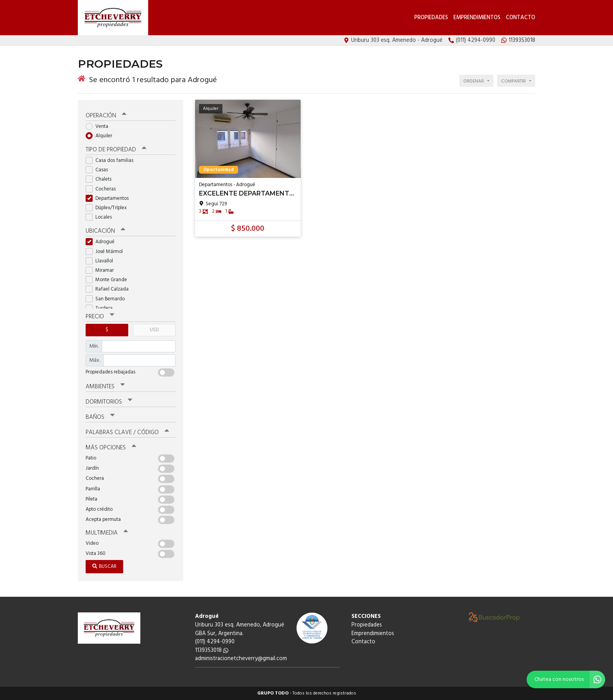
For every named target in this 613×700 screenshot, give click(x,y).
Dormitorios (109, 402)
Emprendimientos (477, 18)
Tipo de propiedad (116, 150)
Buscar (104, 566)
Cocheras (103, 189)
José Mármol (107, 252)
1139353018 (212, 651)
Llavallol (102, 261)
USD (154, 330)
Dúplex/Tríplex (109, 208)
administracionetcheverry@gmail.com (241, 659)
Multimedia (107, 533)
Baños (100, 417)
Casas (99, 170)
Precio (100, 317)
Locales (101, 217)
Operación (106, 116)
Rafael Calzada (110, 289)
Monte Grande (109, 280)
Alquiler (101, 136)
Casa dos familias (112, 161)
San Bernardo (108, 299)
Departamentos (110, 198)
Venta (99, 127)
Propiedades (431, 18)
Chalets (101, 179)
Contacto (521, 18)
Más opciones (111, 448)
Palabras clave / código (127, 433)
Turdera (102, 308)
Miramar (102, 270)
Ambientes (105, 387)
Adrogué (103, 242)
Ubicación (105, 231)
